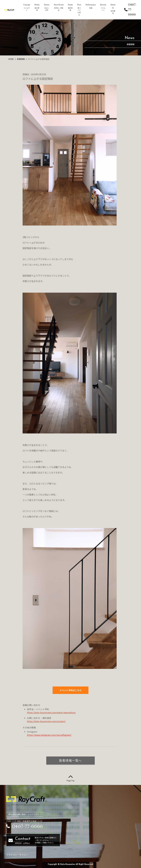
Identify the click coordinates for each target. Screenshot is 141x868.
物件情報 (70, 9)
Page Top (70, 778)
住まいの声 (47, 9)
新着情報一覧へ (70, 760)
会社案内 (113, 12)
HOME (11, 59)
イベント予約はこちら (70, 690)
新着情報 (21, 59)
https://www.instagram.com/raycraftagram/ (49, 735)
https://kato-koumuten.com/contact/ (46, 721)
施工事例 (37, 9)
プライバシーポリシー (17, 855)
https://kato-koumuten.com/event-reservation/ (51, 712)
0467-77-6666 (130, 10)
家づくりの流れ (79, 11)
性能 (91, 8)
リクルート (103, 9)
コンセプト (27, 9)
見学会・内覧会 (59, 9)
